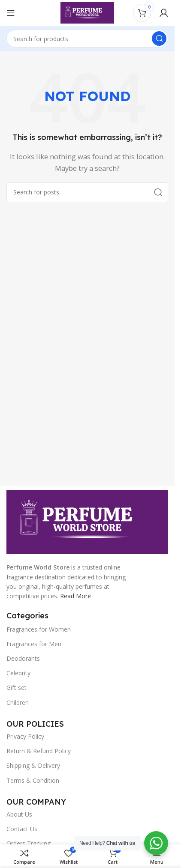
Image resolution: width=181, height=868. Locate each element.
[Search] (87, 39)
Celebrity (18, 673)
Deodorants (23, 658)
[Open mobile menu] (11, 13)
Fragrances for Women (39, 629)
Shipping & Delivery (33, 765)
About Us (19, 814)
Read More (75, 596)
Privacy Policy (25, 736)
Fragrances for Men (34, 644)
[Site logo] (87, 12)
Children (18, 702)
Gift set (17, 688)
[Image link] (87, 521)
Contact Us (22, 829)
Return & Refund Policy (39, 751)
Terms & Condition (33, 780)
